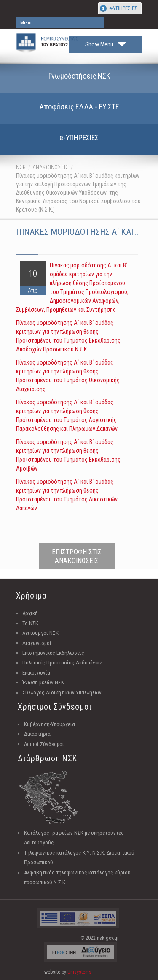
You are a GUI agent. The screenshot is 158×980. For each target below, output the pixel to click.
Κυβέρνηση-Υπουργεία (50, 724)
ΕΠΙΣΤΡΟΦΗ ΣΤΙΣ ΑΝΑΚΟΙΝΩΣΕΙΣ (77, 556)
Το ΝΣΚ (30, 623)
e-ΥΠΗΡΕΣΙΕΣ (123, 8)
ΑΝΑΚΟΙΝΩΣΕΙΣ (51, 167)
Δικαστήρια (37, 734)
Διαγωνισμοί (37, 643)
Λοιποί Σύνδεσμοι (44, 744)
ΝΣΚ (21, 167)
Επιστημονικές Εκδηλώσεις (53, 653)
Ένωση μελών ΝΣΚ (43, 682)
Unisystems (79, 972)
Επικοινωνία (36, 673)
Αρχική (30, 613)
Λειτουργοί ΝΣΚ (40, 633)
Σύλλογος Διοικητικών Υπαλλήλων (62, 693)
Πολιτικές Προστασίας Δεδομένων (62, 663)
